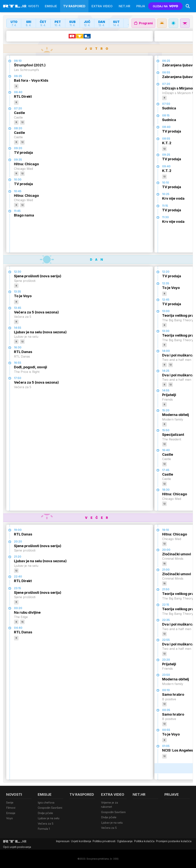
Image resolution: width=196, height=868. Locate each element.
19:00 (18, 530)
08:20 (18, 128)
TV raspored (74, 6)
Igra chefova (46, 803)
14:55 (18, 328)
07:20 (18, 108)
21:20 (18, 557)
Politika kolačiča (144, 841)
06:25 (18, 76)
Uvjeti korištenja (81, 841)
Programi (143, 23)
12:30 (18, 272)
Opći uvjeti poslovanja (17, 847)
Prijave (143, 6)
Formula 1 (44, 829)
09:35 (18, 160)
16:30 (18, 347)
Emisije (51, 6)
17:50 (18, 378)
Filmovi (11, 808)
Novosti (31, 6)
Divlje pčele (45, 813)
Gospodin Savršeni (50, 808)
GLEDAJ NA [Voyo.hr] (165, 6)
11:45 (17, 211)
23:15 (18, 588)
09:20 (18, 148)
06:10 (18, 61)
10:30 (18, 179)
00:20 (18, 608)
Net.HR (124, 6)
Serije (10, 803)
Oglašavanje (125, 841)
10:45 (18, 191)
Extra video (102, 6)
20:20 (18, 541)
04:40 (18, 628)
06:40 (18, 92)
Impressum (63, 841)
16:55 (18, 363)
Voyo (9, 818)
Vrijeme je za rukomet (109, 805)
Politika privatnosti (104, 841)
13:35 (18, 292)
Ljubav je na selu (49, 818)
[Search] (188, 6)
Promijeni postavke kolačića (174, 841)
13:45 (18, 308)
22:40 (18, 576)
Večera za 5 (46, 824)
